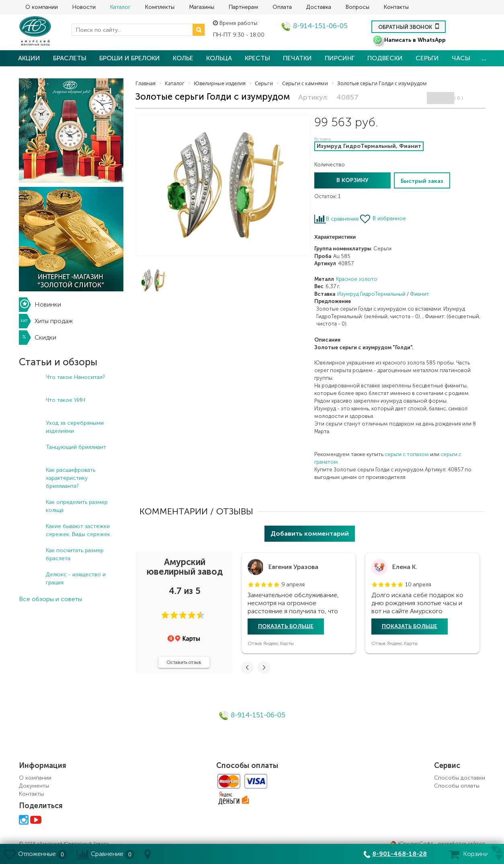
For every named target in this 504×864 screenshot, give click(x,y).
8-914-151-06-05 (314, 26)
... (484, 58)
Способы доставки (460, 778)
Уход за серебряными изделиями (75, 427)
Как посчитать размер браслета (75, 554)
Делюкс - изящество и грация (76, 578)
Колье (183, 58)
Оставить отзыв (184, 662)
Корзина (475, 854)
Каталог (120, 7)
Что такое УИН (66, 400)
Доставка (319, 7)
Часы (461, 58)
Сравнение (107, 854)
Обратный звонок (409, 26)
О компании (42, 7)
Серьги (427, 58)
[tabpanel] (299, 603)
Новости (84, 7)
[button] (165, 615)
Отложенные (37, 854)
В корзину (352, 180)
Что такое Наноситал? (75, 377)
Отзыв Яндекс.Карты (271, 643)
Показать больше (286, 626)
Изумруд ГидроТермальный (371, 294)
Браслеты (70, 58)
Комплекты (160, 7)
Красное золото (357, 279)
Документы (34, 786)
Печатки (297, 58)
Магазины (202, 7)
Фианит (420, 294)
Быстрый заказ (422, 181)
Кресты (257, 58)
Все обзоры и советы (50, 599)
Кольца (219, 58)
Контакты (396, 7)
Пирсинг (340, 58)
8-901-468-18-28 (400, 854)
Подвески (385, 58)
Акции (29, 58)
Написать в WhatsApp (409, 40)
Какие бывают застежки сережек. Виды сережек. (79, 530)
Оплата (282, 7)
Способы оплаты (457, 786)
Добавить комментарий (310, 533)
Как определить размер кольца (77, 506)
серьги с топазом (407, 454)
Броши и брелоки (130, 58)
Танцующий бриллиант (76, 447)
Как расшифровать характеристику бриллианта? (71, 478)
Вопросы (358, 7)
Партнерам (243, 7)
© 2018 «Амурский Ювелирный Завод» (64, 844)
